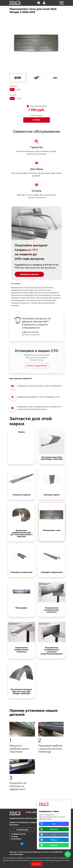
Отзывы (15, 836)
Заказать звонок (29, 274)
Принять (36, 864)
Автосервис (16, 839)
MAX (54, 824)
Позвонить (54, 829)
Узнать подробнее (36, 366)
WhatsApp (54, 845)
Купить (37, 120)
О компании (22, 830)
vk (54, 835)
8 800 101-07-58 (30, 332)
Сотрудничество (18, 834)
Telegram (54, 840)
